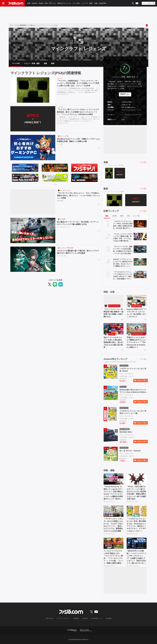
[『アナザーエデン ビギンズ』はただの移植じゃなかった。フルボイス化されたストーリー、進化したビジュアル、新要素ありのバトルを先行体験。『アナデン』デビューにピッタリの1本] (113, 511)
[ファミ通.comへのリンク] (16, 3)
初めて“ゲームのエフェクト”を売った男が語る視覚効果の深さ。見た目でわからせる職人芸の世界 (113, 342)
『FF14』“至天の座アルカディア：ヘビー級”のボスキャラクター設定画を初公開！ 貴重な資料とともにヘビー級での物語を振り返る (137, 493)
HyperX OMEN (136, 306)
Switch (41, 3)
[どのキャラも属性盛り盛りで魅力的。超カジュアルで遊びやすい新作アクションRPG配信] (33, 259)
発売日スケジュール (64, 3)
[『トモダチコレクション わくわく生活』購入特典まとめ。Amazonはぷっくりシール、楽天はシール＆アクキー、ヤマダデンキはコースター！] (137, 511)
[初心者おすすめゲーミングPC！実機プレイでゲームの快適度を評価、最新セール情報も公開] (33, 148)
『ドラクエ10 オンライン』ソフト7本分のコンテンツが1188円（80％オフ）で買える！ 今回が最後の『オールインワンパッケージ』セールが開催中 (123, 276)
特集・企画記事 (100, 3)
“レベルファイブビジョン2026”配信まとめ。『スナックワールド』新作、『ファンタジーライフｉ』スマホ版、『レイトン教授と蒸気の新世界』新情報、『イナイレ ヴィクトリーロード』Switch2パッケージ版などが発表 (113, 557)
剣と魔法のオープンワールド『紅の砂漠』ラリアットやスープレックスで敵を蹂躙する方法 (78, 223)
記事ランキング (111, 211)
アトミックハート (114, 306)
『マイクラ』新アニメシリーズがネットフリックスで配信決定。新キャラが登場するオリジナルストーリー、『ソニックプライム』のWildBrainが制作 (78, 112)
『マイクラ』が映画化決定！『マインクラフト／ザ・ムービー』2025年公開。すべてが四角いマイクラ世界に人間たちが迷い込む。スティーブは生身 (78, 83)
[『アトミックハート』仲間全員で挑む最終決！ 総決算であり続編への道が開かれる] (113, 301)
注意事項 (85, 618)
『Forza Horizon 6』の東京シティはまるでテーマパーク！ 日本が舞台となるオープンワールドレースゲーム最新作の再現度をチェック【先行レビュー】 (113, 493)
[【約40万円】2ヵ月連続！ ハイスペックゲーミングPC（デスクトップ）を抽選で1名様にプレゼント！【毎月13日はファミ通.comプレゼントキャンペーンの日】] (137, 543)
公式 (123, 119)
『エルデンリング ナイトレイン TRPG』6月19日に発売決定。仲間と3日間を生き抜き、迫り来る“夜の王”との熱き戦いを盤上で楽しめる (123, 225)
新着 (29, 3)
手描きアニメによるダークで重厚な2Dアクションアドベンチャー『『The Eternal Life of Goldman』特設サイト (137, 342)
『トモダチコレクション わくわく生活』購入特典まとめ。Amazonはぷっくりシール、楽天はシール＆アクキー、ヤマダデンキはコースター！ (136, 525)
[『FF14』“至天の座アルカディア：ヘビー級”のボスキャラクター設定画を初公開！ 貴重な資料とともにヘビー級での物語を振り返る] (137, 479)
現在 (107, 216)
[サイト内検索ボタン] (148, 3)
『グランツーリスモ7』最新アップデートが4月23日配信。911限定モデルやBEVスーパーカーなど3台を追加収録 (123, 250)
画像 (45, 63)
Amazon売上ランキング (115, 359)
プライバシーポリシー (64, 618)
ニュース (85, 3)
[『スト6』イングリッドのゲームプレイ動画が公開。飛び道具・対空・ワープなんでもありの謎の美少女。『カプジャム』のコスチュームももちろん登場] (140, 236)
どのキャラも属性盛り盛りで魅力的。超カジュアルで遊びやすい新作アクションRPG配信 (78, 252)
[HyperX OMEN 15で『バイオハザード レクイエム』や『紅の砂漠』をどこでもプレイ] (137, 301)
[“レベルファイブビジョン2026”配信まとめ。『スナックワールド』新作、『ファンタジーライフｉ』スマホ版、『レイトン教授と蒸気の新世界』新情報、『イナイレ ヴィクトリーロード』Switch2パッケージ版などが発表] (113, 543)
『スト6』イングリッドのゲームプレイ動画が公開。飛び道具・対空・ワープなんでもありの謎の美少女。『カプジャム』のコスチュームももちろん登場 (123, 238)
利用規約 (76, 618)
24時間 (114, 216)
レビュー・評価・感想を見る (124, 77)
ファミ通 (60, 144)
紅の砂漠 (63, 219)
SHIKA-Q (112, 334)
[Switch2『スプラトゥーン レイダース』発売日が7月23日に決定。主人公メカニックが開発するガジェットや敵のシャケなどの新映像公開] (140, 262)
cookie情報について (97, 618)
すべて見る (143, 162)
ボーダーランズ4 (65, 190)
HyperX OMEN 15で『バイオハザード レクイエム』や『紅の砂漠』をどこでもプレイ (136, 313)
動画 (91, 3)
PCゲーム (52, 3)
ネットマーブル (62, 256)
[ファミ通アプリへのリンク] (72, 630)
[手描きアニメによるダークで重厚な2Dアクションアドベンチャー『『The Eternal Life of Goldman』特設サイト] (137, 329)
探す (128, 94)
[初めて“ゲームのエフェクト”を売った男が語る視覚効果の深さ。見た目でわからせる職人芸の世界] (113, 329)
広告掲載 (109, 618)
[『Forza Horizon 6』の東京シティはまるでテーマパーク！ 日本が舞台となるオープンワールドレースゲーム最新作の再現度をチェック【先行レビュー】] (113, 479)
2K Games (60, 201)
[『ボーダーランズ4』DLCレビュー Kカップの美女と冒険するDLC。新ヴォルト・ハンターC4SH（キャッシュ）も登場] (33, 202)
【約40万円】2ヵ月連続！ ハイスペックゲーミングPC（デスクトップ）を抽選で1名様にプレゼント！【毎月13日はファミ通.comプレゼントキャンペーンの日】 (137, 557)
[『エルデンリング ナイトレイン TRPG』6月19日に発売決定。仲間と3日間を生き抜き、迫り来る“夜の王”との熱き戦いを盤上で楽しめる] (140, 224)
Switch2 (35, 3)
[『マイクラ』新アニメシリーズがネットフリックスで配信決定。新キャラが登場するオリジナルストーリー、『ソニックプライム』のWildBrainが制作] (33, 119)
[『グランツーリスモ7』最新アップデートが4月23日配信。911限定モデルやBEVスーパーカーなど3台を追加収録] (140, 249)
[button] (125, 122)
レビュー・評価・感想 (32, 63)
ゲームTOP (16, 63)
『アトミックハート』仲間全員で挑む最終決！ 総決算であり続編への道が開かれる (113, 313)
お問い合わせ (50, 618)
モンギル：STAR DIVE (67, 248)
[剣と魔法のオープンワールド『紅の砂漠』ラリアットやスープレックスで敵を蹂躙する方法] (33, 230)
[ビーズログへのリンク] (86, 630)
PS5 (46, 3)
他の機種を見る (130, 107)
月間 (128, 216)
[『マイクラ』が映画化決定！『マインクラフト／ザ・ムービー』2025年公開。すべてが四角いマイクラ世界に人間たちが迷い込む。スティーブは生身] (33, 90)
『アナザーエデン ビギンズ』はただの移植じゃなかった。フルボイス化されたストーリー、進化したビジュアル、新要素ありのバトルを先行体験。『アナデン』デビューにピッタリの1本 (113, 525)
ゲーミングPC (64, 136)
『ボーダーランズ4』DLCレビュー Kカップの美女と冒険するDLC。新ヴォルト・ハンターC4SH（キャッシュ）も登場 (79, 196)
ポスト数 (136, 216)
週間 (122, 216)
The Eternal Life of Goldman (139, 334)
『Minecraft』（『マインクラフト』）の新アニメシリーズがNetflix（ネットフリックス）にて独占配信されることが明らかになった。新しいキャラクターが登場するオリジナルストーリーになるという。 (79, 119)
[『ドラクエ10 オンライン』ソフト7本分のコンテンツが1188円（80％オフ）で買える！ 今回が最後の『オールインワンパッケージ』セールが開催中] (140, 274)
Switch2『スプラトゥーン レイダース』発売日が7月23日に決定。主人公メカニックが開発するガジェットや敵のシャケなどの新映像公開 (123, 263)
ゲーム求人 (76, 3)
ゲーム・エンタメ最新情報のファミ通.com (22, 25)
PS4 (78, 54)
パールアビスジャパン (64, 227)
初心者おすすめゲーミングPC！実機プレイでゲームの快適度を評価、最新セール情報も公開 (78, 140)
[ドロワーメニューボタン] (3, 3)
